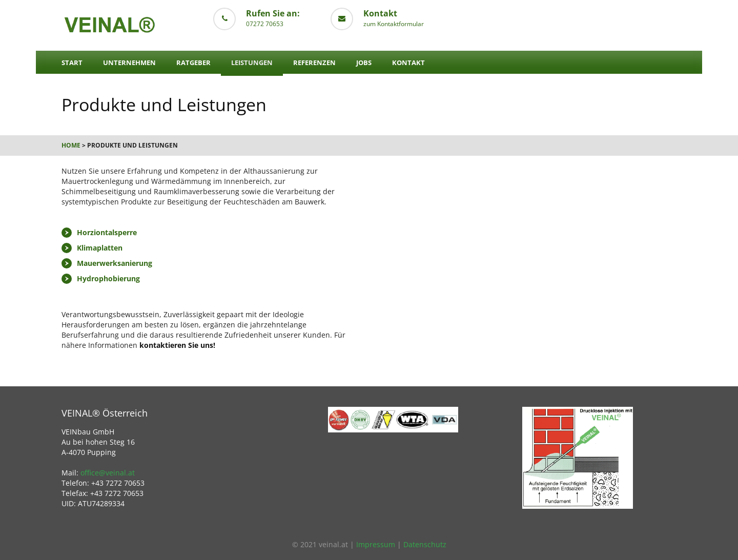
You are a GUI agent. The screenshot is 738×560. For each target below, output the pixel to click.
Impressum (376, 544)
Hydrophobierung (108, 278)
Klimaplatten (100, 248)
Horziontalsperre (107, 232)
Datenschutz (425, 544)
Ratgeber (193, 63)
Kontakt (408, 63)
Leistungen (252, 63)
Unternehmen (129, 63)
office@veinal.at (108, 473)
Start (72, 63)
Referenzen (314, 63)
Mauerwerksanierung (115, 263)
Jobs (364, 63)
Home (71, 145)
